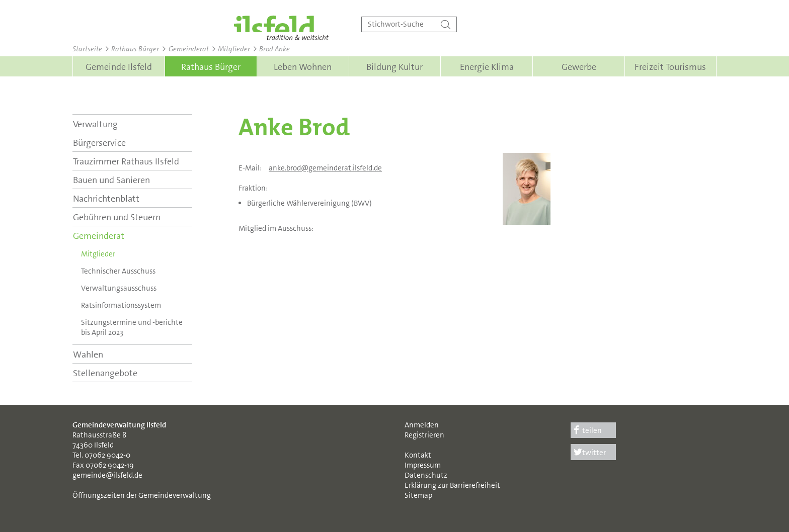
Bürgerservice (99, 143)
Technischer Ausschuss (118, 271)
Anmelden (422, 425)
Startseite (87, 49)
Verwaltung (95, 124)
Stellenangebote (105, 373)
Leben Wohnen (303, 67)
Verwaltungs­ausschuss (119, 288)
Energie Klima (487, 67)
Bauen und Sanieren (111, 180)
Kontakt (418, 455)
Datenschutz (426, 475)
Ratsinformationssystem (121, 305)
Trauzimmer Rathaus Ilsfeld (126, 161)
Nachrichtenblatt (106, 199)
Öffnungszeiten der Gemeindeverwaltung (142, 495)
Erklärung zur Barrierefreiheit (452, 485)
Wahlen (88, 354)
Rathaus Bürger (135, 49)
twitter (588, 453)
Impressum (423, 465)
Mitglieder (234, 49)
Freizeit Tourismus (670, 67)
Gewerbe (579, 67)
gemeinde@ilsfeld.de (107, 475)
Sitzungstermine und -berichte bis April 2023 (132, 327)
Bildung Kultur (395, 67)
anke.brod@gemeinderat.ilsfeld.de (325, 168)
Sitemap (418, 495)
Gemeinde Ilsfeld (119, 67)
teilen (586, 430)
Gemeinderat (189, 49)
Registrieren (424, 435)
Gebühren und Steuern (117, 217)
